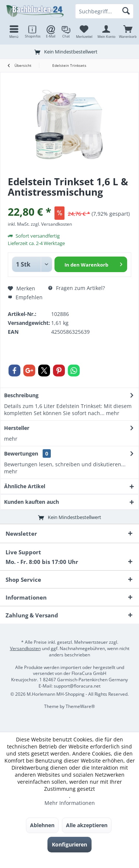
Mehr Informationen (70, 803)
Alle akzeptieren (87, 825)
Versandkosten (25, 648)
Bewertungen (21, 453)
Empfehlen (25, 297)
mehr (112, 413)
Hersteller (17, 428)
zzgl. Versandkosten (51, 224)
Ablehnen (42, 825)
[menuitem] (128, 32)
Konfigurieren (69, 844)
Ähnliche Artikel (25, 486)
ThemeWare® (80, 706)
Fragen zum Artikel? (77, 288)
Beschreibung (21, 395)
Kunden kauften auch (32, 502)
